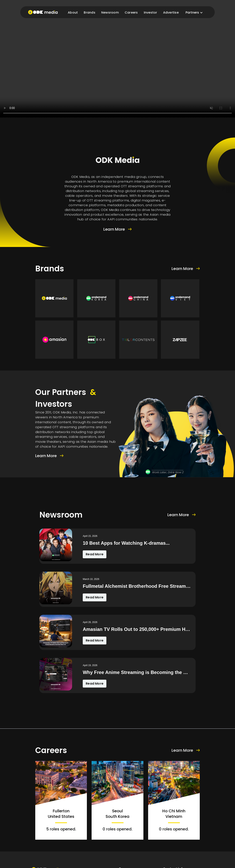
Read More (95, 554)
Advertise (171, 12)
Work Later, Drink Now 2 (168, 472)
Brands (90, 12)
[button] (194, 13)
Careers (131, 12)
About (73, 12)
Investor (150, 12)
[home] (43, 12)
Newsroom (110, 12)
